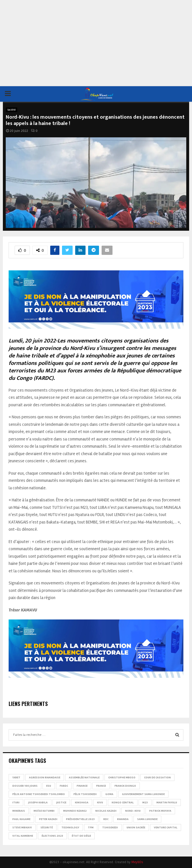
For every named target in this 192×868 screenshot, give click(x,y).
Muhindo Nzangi (75, 811)
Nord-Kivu (133, 811)
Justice (61, 802)
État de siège (81, 836)
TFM (91, 827)
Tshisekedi (110, 827)
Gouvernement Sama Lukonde (143, 794)
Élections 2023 (52, 836)
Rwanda (123, 819)
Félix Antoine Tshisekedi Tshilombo (39, 794)
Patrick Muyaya (160, 811)
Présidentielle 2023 (80, 819)
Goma (109, 794)
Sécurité (47, 827)
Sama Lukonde (147, 819)
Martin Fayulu (167, 802)
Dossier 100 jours (25, 786)
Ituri (16, 802)
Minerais (19, 811)
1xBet (16, 777)
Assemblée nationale (84, 777)
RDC (106, 819)
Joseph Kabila (38, 802)
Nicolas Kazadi (106, 811)
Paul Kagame (21, 819)
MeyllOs (137, 862)
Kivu (100, 802)
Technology (70, 827)
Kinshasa (82, 802)
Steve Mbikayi (22, 827)
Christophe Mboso (122, 777)
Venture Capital (166, 827)
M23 (145, 802)
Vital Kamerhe (23, 836)
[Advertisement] (96, 43)
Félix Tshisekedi (85, 794)
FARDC (64, 786)
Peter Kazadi (48, 819)
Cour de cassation (157, 777)
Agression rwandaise (45, 777)
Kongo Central (123, 802)
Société (11, 110)
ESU (49, 786)
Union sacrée (136, 827)
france (101, 786)
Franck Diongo (125, 786)
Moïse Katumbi (44, 811)
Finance (82, 786)
